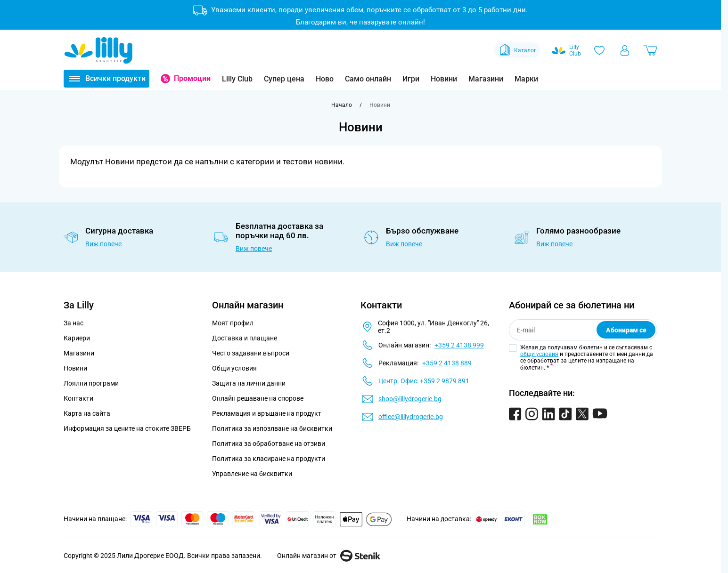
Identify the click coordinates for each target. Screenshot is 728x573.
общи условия (539, 354)
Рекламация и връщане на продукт (267, 413)
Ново (325, 79)
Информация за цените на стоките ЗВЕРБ (127, 428)
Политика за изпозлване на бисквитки (272, 428)
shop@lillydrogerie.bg (410, 399)
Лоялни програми (91, 383)
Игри (411, 79)
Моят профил (233, 323)
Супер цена (284, 79)
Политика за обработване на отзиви (269, 444)
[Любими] (599, 50)
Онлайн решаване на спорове (258, 398)
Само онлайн (368, 79)
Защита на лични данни (249, 383)
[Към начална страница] (342, 105)
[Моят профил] (625, 50)
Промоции (192, 78)
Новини (444, 79)
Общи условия (234, 368)
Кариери (77, 338)
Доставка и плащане (245, 338)
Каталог (517, 50)
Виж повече (103, 244)
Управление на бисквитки (252, 474)
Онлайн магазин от (329, 556)
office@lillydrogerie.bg (411, 417)
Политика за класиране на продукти (269, 459)
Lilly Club (237, 79)
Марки (526, 79)
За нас (74, 323)
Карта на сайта (87, 413)
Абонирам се (626, 330)
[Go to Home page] (98, 50)
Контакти (78, 398)
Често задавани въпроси (251, 353)
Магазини (486, 79)
